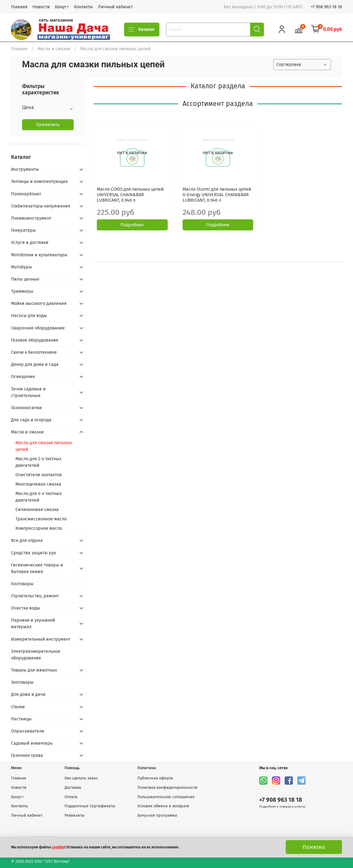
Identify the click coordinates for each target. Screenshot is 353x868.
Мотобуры (22, 267)
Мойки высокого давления (39, 303)
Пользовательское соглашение (166, 797)
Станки (18, 707)
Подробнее (132, 225)
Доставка (73, 788)
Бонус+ (62, 7)
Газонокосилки (26, 408)
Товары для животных (34, 670)
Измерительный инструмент (41, 639)
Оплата (71, 797)
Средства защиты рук (34, 553)
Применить (48, 125)
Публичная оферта (155, 778)
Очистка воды (26, 608)
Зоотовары (22, 682)
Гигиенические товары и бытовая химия (37, 568)
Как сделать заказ (81, 778)
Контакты (83, 7)
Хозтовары (22, 584)
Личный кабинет (115, 7)
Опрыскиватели (28, 731)
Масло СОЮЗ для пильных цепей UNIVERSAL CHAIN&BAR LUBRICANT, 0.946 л (130, 195)
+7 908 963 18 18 (326, 7)
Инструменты (25, 169)
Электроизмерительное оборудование (36, 655)
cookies (58, 847)
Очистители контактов (39, 475)
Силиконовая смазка (37, 509)
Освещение (23, 376)
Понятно (314, 847)
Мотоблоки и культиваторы (39, 255)
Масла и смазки (54, 49)
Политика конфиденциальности (167, 788)
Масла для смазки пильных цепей (44, 446)
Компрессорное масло (39, 528)
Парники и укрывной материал (33, 623)
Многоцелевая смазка (38, 484)
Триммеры (22, 291)
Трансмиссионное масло (41, 519)
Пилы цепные (25, 279)
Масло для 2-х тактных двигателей (38, 462)
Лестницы (21, 719)
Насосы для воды (29, 315)
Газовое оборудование (35, 340)
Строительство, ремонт (35, 596)
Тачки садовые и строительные (28, 392)
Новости (41, 7)
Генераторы (23, 230)
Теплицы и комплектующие (39, 181)
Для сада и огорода (31, 420)
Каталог (142, 30)
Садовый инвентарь (32, 743)
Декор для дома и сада (35, 364)
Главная (19, 7)
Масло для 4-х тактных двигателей (39, 497)
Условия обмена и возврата (163, 806)
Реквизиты (75, 815)
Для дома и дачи (28, 694)
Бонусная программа (157, 815)
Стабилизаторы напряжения (41, 206)
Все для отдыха (27, 540)
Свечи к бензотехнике (34, 352)
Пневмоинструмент (31, 218)
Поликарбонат (26, 194)
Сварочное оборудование (38, 328)
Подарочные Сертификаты (90, 806)
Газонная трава (27, 755)
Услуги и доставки (30, 242)
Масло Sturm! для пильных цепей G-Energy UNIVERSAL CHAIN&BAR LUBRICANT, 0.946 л (217, 195)
